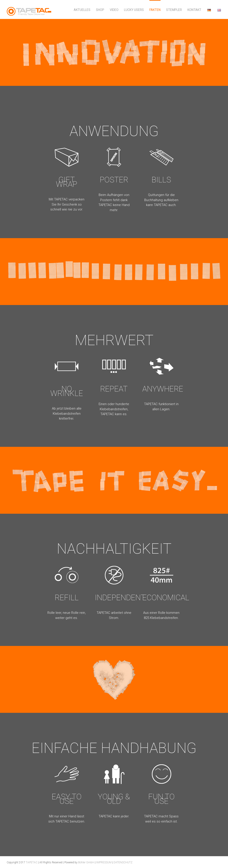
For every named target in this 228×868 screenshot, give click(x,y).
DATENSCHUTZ (123, 862)
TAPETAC (32, 862)
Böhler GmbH (86, 862)
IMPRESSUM (104, 862)
